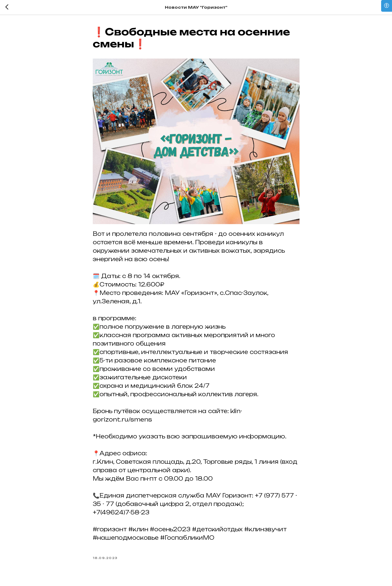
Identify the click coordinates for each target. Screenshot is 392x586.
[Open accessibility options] (387, 6)
